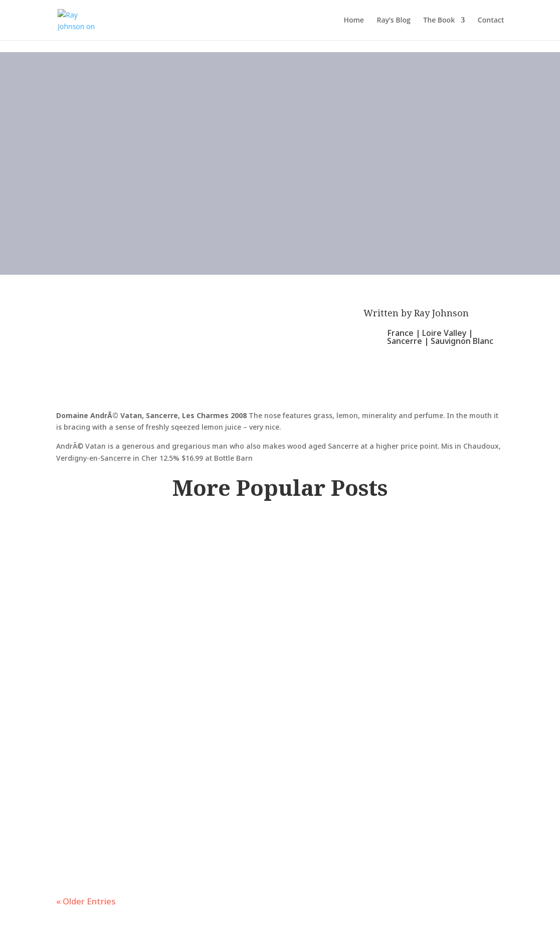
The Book (439, 21)
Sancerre (405, 341)
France (400, 333)
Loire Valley (444, 333)
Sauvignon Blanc (462, 341)
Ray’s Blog (394, 21)
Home (354, 21)
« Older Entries (86, 901)
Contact (491, 21)
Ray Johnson (441, 313)
